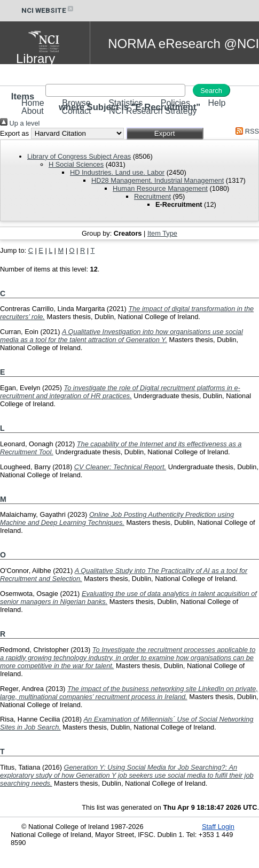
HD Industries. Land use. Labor (117, 172)
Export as (14, 133)
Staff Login (218, 827)
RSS (246, 131)
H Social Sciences (76, 164)
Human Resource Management (160, 188)
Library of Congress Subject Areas (79, 156)
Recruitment (152, 196)
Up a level (20, 123)
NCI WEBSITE (48, 10)
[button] (165, 133)
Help (217, 103)
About (33, 111)
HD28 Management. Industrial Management (158, 180)
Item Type (162, 233)
